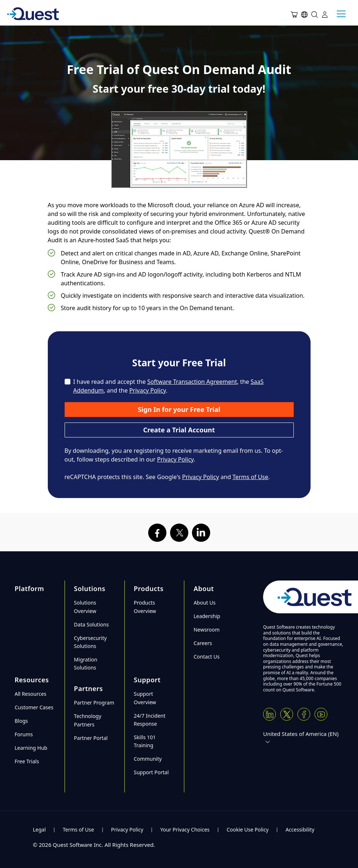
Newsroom (207, 630)
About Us (204, 603)
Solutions (90, 589)
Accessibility (300, 830)
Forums (24, 734)
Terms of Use (250, 477)
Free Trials (27, 761)
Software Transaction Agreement (192, 382)
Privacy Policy (147, 390)
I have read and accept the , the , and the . (169, 386)
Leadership (207, 616)
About (204, 589)
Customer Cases (34, 707)
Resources (32, 680)
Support (147, 680)
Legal (39, 830)
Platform (29, 589)
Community (148, 759)
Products (149, 589)
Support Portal (151, 772)
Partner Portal (91, 738)
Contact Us (206, 657)
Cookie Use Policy (248, 830)
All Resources (30, 694)
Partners (88, 688)
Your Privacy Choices (185, 830)
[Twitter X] (287, 714)
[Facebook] (304, 714)
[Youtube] (321, 714)
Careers (203, 643)
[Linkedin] (270, 714)
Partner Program (94, 703)
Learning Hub (31, 748)
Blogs (21, 721)
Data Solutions (92, 624)
